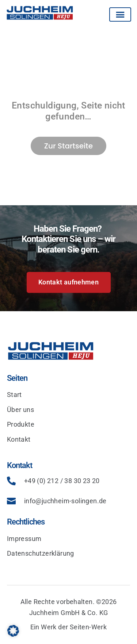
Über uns (20, 410)
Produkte (21, 424)
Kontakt (19, 439)
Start (14, 395)
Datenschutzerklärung (41, 553)
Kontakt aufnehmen (68, 282)
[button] (13, 631)
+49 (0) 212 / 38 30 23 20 (62, 481)
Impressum (24, 539)
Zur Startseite (68, 146)
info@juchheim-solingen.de (65, 501)
